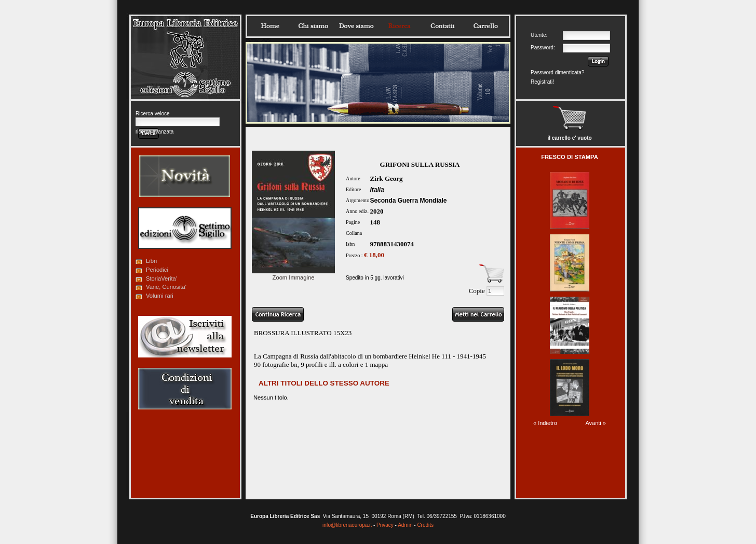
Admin (405, 525)
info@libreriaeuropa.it (347, 525)
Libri (151, 261)
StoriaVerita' (161, 278)
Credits (425, 525)
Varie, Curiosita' (166, 287)
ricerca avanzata (154, 132)
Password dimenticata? (557, 72)
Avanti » (596, 423)
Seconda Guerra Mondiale (408, 201)
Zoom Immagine (293, 274)
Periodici (157, 270)
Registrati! (542, 82)
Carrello (485, 26)
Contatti (442, 26)
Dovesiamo (356, 26)
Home (270, 26)
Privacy (385, 525)
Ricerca (399, 26)
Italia (377, 190)
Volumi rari (160, 296)
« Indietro (545, 423)
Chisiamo (313, 26)
